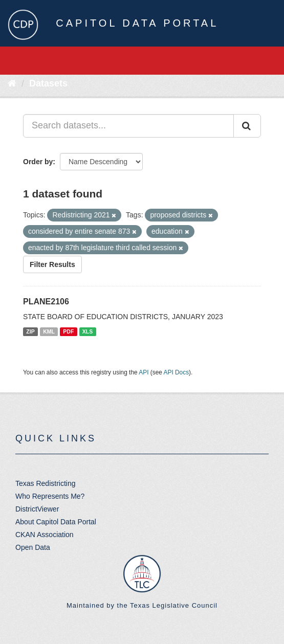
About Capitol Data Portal (56, 522)
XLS (88, 331)
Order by (38, 162)
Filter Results (52, 264)
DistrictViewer (37, 509)
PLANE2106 (46, 302)
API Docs (177, 372)
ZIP (30, 331)
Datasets (48, 83)
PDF (68, 331)
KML (49, 331)
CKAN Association (45, 535)
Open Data (33, 547)
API (144, 372)
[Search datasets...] (128, 126)
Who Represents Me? (50, 496)
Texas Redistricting (46, 483)
